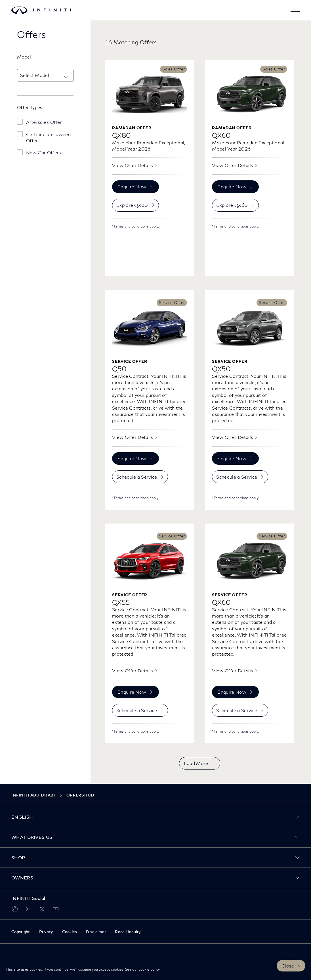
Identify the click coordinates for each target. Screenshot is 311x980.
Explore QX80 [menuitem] (132, 205)
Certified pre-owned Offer (48, 137)
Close (288, 966)
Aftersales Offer (44, 122)
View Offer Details (133, 165)
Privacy (46, 932)
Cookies (70, 932)
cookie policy (149, 969)
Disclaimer (96, 932)
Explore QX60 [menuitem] (232, 205)
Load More (196, 763)
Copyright (21, 932)
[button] (295, 10)
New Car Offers (44, 152)
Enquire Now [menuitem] (132, 186)
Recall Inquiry (128, 932)
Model (24, 57)
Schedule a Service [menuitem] (137, 477)
